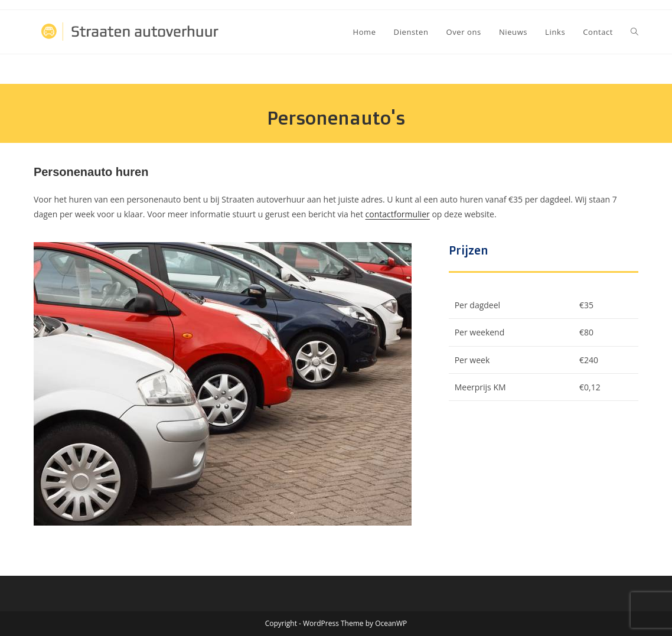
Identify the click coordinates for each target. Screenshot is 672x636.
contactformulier (398, 214)
